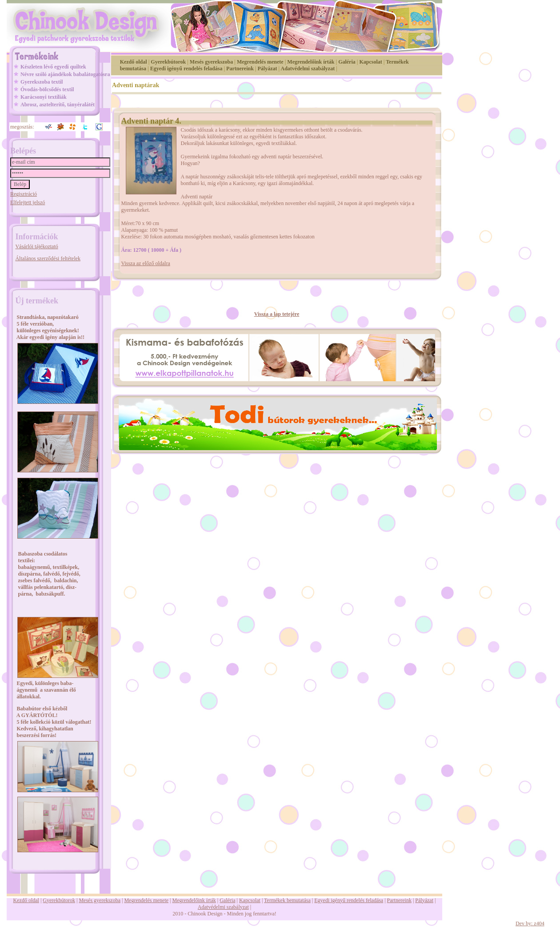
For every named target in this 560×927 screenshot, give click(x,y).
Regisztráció (24, 194)
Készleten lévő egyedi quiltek (53, 67)
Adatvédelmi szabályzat (308, 69)
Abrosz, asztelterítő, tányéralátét (58, 105)
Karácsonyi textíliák (44, 97)
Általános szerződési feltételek (48, 258)
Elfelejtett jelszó (28, 202)
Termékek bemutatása (287, 900)
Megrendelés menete (260, 62)
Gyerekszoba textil (42, 82)
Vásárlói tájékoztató (36, 246)
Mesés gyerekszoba (211, 62)
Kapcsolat (370, 62)
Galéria (347, 62)
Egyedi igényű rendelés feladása (186, 69)
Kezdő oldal (134, 62)
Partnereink (240, 69)
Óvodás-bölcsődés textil (47, 89)
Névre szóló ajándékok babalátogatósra (65, 74)
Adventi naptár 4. (151, 121)
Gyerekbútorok (168, 62)
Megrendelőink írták (311, 62)
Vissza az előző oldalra (146, 263)
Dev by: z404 (530, 923)
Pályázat (268, 69)
